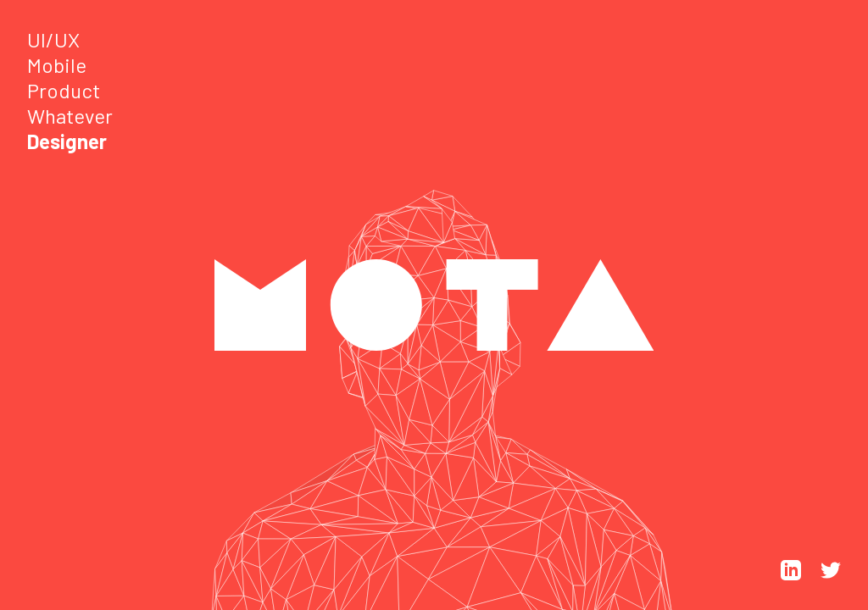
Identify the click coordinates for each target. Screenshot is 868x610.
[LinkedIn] (792, 575)
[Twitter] (831, 575)
